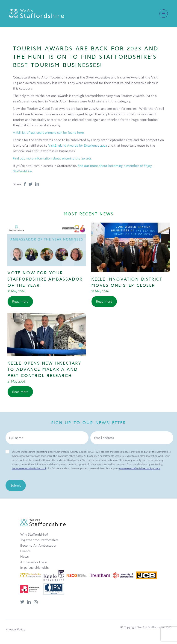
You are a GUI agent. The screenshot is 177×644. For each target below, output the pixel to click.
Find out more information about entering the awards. (53, 158)
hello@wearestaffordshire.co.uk (29, 468)
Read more (20, 301)
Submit (16, 485)
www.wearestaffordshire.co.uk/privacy (140, 468)
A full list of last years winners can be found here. (49, 132)
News (24, 556)
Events (25, 551)
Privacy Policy (15, 629)
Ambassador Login (34, 562)
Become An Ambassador (38, 545)
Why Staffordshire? (34, 534)
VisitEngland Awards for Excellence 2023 (78, 145)
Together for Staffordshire (39, 540)
